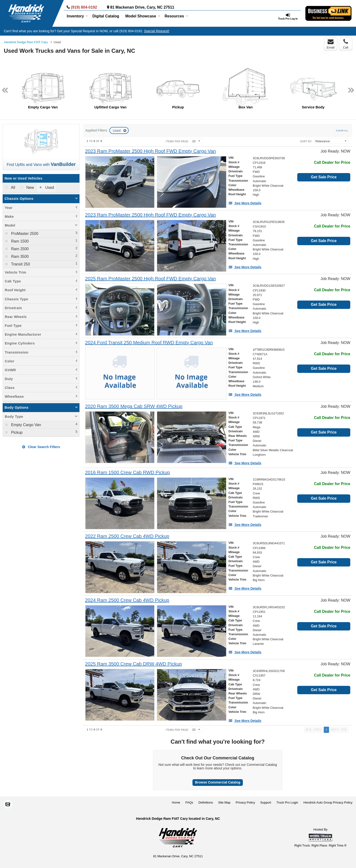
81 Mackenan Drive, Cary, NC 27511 (142, 7)
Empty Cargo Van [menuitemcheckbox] (26, 425)
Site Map (224, 802)
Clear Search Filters (41, 447)
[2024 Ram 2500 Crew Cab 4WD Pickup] (127, 600)
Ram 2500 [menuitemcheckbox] (19, 249)
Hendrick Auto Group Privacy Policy (328, 802)
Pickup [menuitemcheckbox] (16, 432)
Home (176, 802)
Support (266, 802)
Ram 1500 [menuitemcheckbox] (19, 241)
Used (117, 131)
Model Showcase (143, 16)
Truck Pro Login (287, 802)
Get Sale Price (324, 177)
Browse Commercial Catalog (218, 782)
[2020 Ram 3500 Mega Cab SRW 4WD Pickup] (134, 406)
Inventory (77, 16)
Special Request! (157, 31)
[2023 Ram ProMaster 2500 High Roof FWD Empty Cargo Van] (150, 151)
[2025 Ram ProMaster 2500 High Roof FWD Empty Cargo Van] (150, 279)
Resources (176, 16)
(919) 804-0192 (84, 7)
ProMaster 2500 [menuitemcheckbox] (24, 234)
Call (345, 44)
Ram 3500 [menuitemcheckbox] (19, 257)
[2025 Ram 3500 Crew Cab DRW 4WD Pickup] (133, 664)
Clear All (342, 130)
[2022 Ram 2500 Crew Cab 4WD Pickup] (127, 536)
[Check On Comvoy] (8, 805)
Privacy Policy (245, 802)
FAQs (189, 802)
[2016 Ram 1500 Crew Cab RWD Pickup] (127, 473)
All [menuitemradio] (13, 188)
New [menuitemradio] (30, 188)
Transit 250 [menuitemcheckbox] (20, 264)
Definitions (206, 802)
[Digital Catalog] (106, 16)
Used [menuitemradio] (49, 188)
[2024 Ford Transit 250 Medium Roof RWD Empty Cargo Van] (149, 343)
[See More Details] (245, 203)
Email (331, 44)
